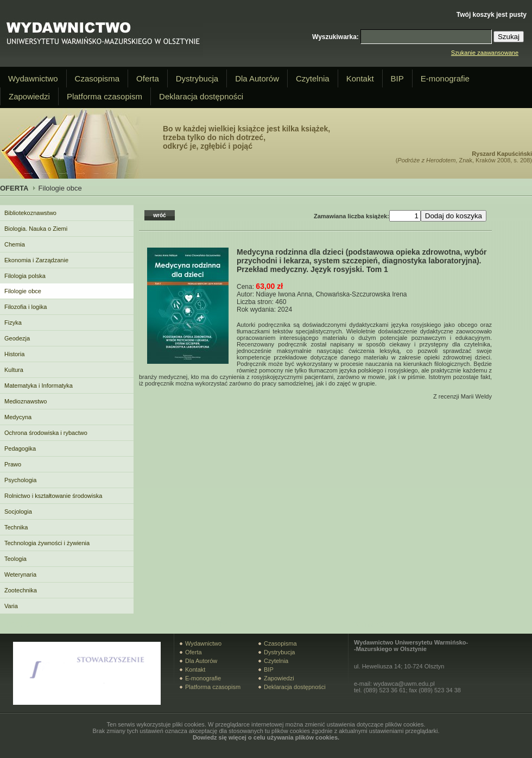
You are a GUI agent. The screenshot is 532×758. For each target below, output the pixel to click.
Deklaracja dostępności (201, 96)
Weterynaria (20, 574)
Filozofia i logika (26, 307)
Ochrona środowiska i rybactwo (46, 433)
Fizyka (13, 323)
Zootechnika (21, 590)
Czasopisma (97, 78)
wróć (159, 215)
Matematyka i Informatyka (39, 386)
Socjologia (18, 511)
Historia (14, 354)
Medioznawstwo (26, 401)
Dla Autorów (257, 78)
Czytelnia (313, 78)
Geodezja (17, 338)
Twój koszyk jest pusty (492, 15)
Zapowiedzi (29, 96)
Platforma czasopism (104, 96)
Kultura (14, 370)
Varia (11, 606)
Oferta (148, 78)
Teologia (15, 559)
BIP (397, 78)
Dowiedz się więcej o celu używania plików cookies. (266, 737)
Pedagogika (20, 449)
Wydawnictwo (33, 78)
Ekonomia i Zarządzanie (36, 260)
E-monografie (445, 78)
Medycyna (18, 417)
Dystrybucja (197, 78)
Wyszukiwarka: (335, 37)
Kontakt (360, 78)
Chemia (15, 244)
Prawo (13, 464)
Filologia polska (25, 276)
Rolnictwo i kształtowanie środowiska (53, 496)
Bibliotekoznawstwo (30, 213)
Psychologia (20, 480)
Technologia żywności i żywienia (47, 543)
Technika (16, 527)
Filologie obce (23, 291)
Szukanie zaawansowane (485, 53)
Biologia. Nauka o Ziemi (36, 229)
